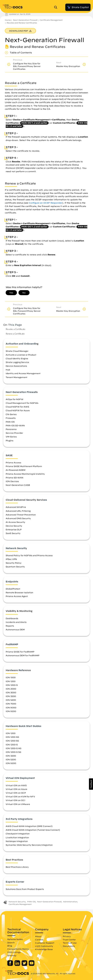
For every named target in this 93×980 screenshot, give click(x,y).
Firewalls (11, 418)
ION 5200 (11, 700)
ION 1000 (11, 677)
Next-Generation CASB (18, 485)
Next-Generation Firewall (25, 20)
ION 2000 (11, 689)
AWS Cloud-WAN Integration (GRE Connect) (29, 826)
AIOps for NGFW (15, 399)
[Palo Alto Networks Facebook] (10, 965)
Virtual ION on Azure (16, 789)
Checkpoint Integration (18, 834)
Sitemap (12, 955)
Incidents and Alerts (16, 622)
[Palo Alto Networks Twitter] (25, 965)
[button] (91, 784)
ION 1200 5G (12, 741)
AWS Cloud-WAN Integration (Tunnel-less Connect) (33, 830)
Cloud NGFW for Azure (18, 410)
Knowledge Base (44, 949)
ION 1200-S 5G (13, 752)
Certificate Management (51, 20)
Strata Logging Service (17, 362)
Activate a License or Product (21, 355)
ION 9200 (11, 711)
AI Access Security (15, 522)
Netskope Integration (17, 841)
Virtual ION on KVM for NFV (20, 796)
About (38, 936)
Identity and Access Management (23, 373)
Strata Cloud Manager (17, 351)
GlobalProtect (13, 589)
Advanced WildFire (16, 507)
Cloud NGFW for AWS (17, 407)
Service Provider (14, 433)
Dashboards (12, 618)
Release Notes (15, 939)
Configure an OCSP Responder (46, 203)
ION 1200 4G (12, 737)
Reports (10, 626)
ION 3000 (11, 692)
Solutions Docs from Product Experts (25, 889)
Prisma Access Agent (17, 596)
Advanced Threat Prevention (21, 515)
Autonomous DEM (15, 629)
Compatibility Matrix (18, 949)
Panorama (11, 429)
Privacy (67, 936)
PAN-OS (10, 422)
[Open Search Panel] (57, 7)
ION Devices (12, 481)
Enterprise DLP (14, 529)
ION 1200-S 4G (13, 748)
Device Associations (16, 366)
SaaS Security (13, 533)
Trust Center (69, 940)
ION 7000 (11, 704)
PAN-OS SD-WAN (15, 425)
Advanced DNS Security (18, 518)
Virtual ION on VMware (18, 804)
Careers (39, 940)
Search (11, 942)
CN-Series (11, 414)
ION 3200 (11, 696)
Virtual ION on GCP (16, 793)
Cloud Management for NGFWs (22, 403)
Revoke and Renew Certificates (22, 23)
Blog (10, 946)
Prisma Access (13, 462)
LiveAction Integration (17, 837)
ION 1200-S (12, 685)
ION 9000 (11, 707)
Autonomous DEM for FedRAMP (22, 655)
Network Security (17, 902)
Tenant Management (16, 377)
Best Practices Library (17, 867)
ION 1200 (11, 681)
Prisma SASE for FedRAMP (20, 652)
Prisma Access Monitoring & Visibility (25, 474)
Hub (8, 370)
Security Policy (14, 563)
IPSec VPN (11, 559)
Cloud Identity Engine (17, 358)
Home (8, 20)
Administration (70, 902)
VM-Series (11, 437)
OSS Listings (14, 952)
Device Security (14, 526)
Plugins (9, 440)
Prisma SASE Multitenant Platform (24, 466)
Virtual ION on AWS (16, 785)
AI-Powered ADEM (15, 470)
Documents (69, 946)
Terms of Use (70, 943)
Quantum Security (15, 567)
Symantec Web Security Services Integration (29, 845)
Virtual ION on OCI (15, 800)
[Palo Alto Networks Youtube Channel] (32, 965)
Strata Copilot (78, 7)
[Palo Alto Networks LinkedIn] (18, 965)
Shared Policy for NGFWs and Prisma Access (29, 555)
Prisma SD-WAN (15, 478)
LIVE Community (44, 946)
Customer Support (45, 943)
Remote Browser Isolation (19, 592)
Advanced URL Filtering (18, 511)
